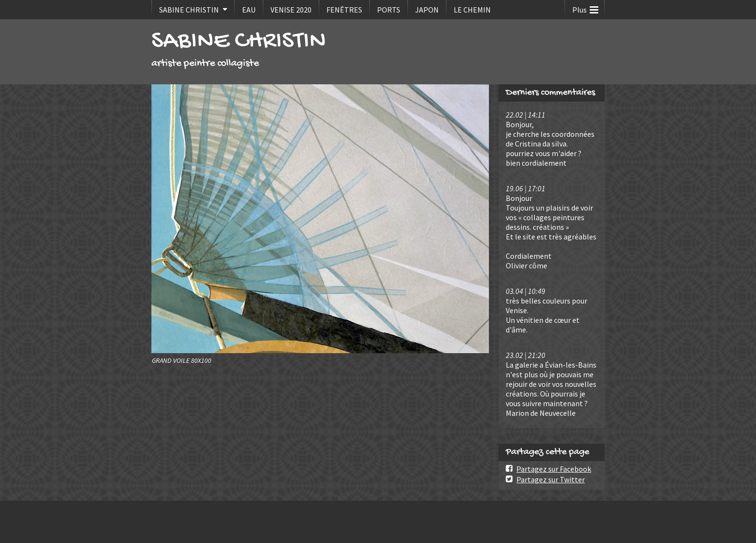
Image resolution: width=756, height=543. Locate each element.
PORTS (389, 10)
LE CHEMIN (472, 10)
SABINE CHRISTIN (189, 10)
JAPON (427, 10)
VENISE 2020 (291, 10)
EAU (249, 10)
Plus (585, 7)
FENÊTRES (344, 10)
